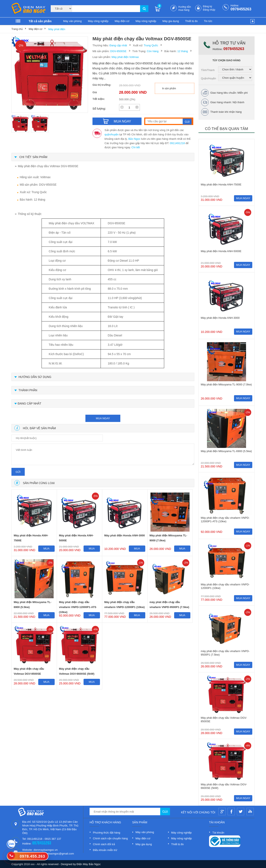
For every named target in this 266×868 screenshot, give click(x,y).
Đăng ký (208, 6)
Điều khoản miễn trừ (105, 850)
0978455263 (241, 9)
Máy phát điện (57, 29)
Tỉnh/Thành (208, 70)
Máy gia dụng (171, 21)
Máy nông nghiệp (146, 21)
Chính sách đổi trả (104, 844)
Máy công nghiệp (98, 21)
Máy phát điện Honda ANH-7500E (31, 538)
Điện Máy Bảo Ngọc (89, 864)
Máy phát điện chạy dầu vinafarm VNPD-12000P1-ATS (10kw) (78, 605)
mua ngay (103, 418)
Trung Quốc (151, 45)
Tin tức (208, 21)
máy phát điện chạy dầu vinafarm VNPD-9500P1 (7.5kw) (169, 605)
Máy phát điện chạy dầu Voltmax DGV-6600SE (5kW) (77, 671)
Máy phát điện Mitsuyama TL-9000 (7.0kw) (168, 538)
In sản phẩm (169, 88)
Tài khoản (218, 833)
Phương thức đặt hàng (107, 833)
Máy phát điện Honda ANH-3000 (125, 535)
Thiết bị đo (191, 21)
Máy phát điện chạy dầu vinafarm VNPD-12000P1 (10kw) (124, 605)
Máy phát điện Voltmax (125, 57)
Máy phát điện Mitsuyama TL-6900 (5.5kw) (33, 605)
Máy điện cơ (122, 21)
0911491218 (177, 143)
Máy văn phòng (72, 21)
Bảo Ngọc (134, 139)
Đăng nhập (209, 10)
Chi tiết (136, 147)
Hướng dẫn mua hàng (185, 8)
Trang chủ (17, 29)
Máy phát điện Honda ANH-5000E (76, 538)
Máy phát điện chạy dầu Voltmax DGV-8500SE (29, 671)
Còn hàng (153, 51)
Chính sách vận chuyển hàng (110, 838)
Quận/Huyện (209, 78)
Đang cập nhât (118, 45)
